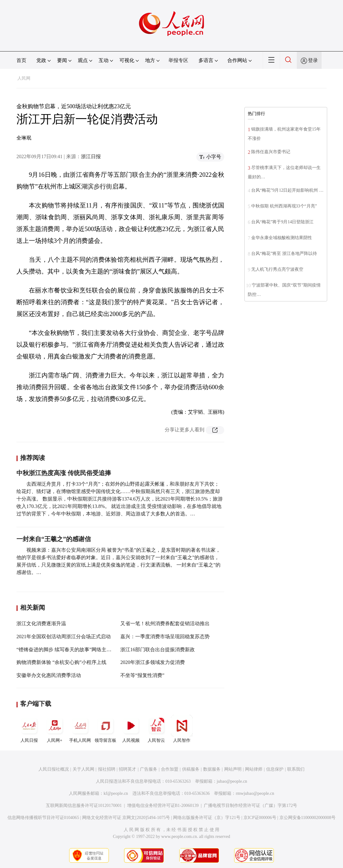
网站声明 (233, 769)
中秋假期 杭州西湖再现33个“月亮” (284, 206)
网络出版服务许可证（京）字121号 (207, 818)
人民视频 (131, 729)
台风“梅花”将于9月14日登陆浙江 (282, 222)
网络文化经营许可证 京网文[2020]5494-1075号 (126, 818)
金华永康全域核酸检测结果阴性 (282, 238)
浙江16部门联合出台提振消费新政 (158, 650)
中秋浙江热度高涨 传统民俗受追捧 (64, 473)
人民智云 (156, 729)
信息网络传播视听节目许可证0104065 (43, 818)
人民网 (24, 78)
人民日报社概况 (54, 769)
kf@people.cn (116, 793)
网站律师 (254, 769)
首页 (21, 60)
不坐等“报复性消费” (142, 675)
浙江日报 (91, 156)
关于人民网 (83, 769)
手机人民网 (80, 729)
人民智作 (182, 729)
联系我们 (296, 769)
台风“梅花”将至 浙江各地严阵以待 (284, 254)
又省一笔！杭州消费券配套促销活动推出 (165, 623)
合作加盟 (170, 769)
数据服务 (212, 769)
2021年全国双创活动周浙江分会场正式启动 (64, 637)
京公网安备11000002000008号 (307, 818)
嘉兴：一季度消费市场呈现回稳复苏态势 (165, 637)
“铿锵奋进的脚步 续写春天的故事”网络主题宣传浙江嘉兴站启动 (86, 650)
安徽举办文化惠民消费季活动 (49, 675)
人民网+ (55, 729)
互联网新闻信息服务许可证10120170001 (84, 806)
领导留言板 (105, 729)
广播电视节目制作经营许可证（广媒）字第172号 (250, 806)
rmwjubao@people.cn (255, 793)
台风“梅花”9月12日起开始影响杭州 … (287, 190)
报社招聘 (107, 769)
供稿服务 (191, 769)
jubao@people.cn (232, 781)
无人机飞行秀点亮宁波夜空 (277, 269)
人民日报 (29, 729)
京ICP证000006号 (260, 818)
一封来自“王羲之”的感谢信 (54, 539)
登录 (313, 60)
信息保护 (275, 769)
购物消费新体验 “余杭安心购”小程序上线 (61, 662)
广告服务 (149, 769)
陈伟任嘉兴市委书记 (271, 152)
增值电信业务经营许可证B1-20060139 (163, 806)
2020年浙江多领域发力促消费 (153, 662)
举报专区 (178, 60)
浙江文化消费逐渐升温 (41, 623)
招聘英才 (127, 769)
